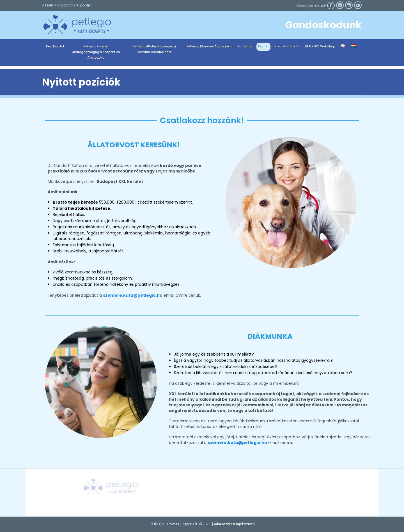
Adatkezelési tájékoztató (234, 524)
